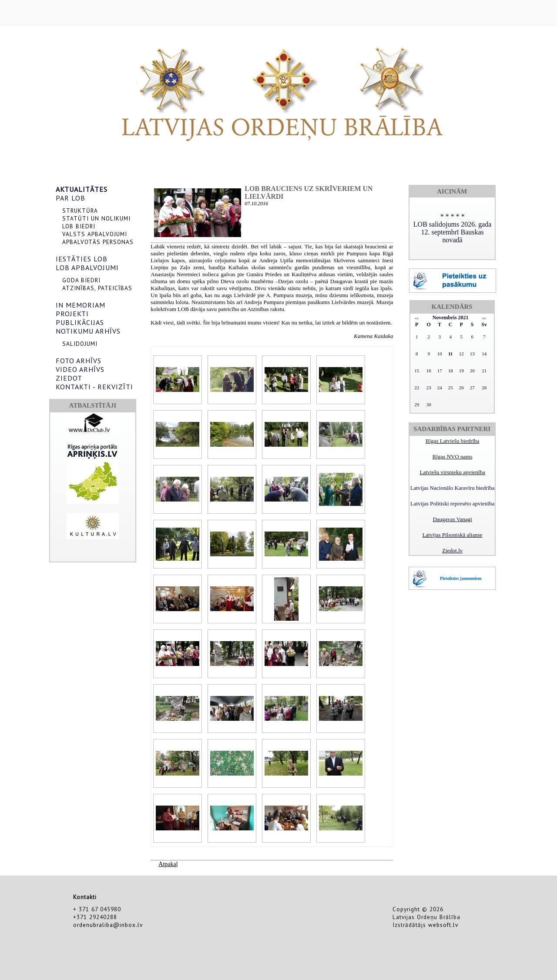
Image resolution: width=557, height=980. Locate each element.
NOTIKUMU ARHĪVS (88, 331)
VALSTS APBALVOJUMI (95, 234)
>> (484, 319)
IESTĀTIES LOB (82, 259)
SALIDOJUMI (80, 344)
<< (417, 319)
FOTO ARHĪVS (79, 361)
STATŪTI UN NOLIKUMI (96, 218)
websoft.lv (443, 925)
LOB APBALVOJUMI (87, 268)
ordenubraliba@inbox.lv (108, 925)
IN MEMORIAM (81, 305)
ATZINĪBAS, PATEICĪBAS (97, 288)
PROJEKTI (72, 314)
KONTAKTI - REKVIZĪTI (94, 387)
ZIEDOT (69, 378)
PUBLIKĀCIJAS (80, 322)
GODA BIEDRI (81, 280)
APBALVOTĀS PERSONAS (98, 242)
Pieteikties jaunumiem (461, 578)
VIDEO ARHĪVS (80, 369)
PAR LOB (70, 198)
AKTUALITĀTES (82, 189)
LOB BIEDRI (79, 226)
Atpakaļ (168, 864)
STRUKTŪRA (80, 211)
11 (450, 354)
